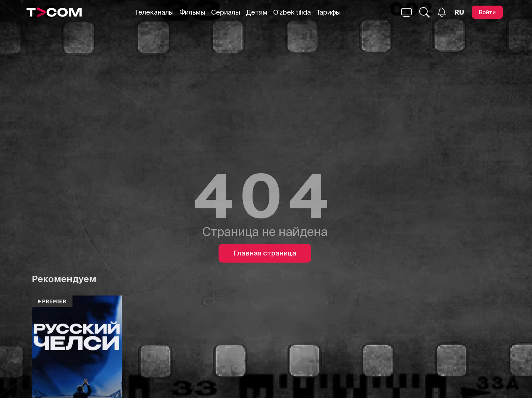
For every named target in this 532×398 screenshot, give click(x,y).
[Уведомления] (442, 12)
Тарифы (329, 12)
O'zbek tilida (292, 12)
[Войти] (487, 12)
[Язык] (459, 12)
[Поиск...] (406, 12)
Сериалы (226, 12)
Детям (257, 12)
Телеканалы (154, 12)
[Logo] (54, 12)
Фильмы (192, 12)
